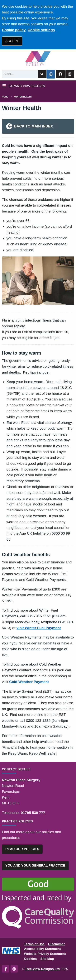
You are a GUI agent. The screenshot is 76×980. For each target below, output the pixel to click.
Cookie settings (41, 30)
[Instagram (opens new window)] (14, 969)
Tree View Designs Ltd (42, 969)
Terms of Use (34, 944)
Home (5, 97)
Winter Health (23, 97)
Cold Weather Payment (29, 682)
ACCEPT (12, 41)
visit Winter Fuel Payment (39, 628)
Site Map (47, 959)
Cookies (30, 959)
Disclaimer (56, 944)
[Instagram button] (70, 74)
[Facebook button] (60, 74)
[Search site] (42, 74)
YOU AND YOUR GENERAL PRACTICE (35, 865)
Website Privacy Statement (45, 954)
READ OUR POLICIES (22, 849)
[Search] (20, 74)
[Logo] (38, 59)
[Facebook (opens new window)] (6, 969)
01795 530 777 (33, 813)
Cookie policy (14, 30)
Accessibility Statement (42, 949)
